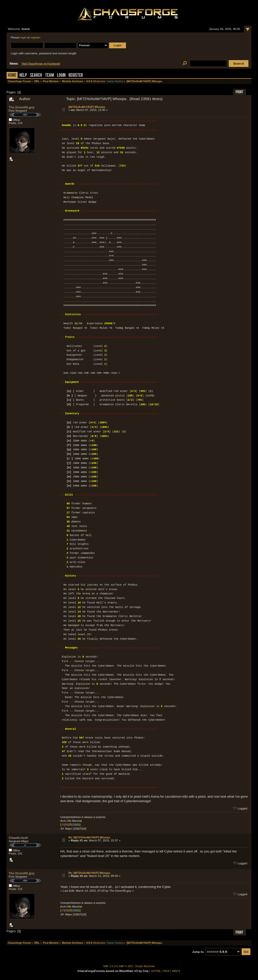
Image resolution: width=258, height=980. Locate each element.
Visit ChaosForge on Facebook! (41, 64)
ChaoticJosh (19, 838)
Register (76, 76)
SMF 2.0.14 (110, 966)
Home (12, 76)
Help (23, 76)
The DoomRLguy (22, 107)
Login (61, 76)
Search (36, 76)
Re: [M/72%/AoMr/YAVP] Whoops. (90, 837)
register (36, 37)
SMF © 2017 (126, 966)
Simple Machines (145, 966)
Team (50, 76)
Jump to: (198, 952)
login (23, 37)
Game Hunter (115, 81)
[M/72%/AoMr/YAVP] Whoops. (87, 107)
